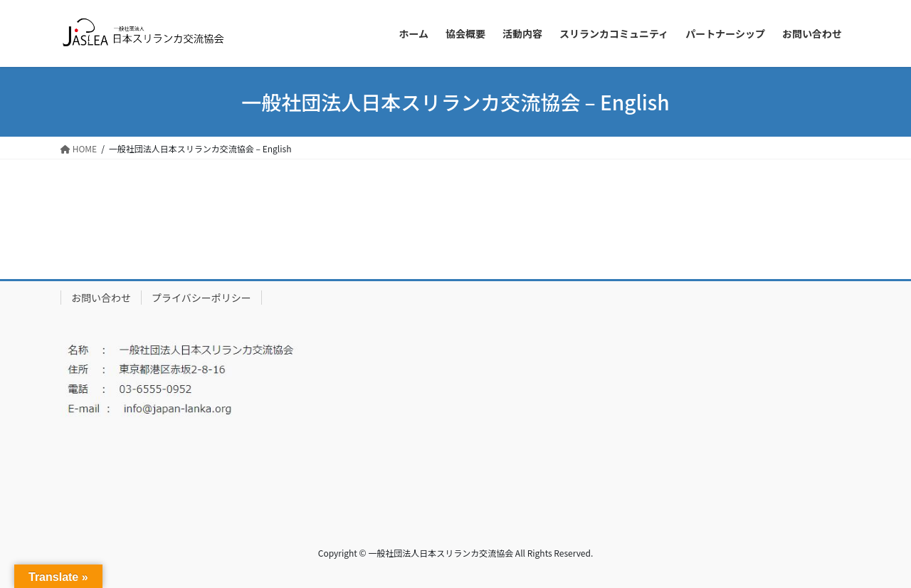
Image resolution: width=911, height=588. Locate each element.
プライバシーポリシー (201, 298)
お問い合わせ (101, 298)
